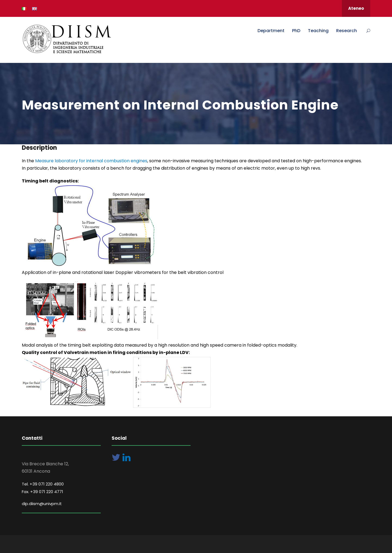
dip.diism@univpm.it (42, 504)
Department (271, 31)
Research (347, 31)
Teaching (318, 31)
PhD (296, 31)
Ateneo (356, 8)
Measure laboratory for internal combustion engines (91, 161)
